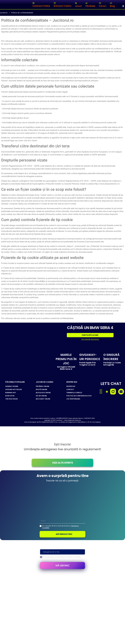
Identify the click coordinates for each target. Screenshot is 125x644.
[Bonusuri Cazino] (55, 3)
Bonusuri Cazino (62, 6)
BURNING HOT (11, 393)
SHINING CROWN (12, 386)
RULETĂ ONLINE (42, 389)
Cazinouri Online (41, 6)
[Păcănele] (86, 3)
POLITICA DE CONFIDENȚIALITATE (79, 396)
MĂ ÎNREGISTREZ (64, 534)
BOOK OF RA (10, 396)
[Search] (123, 6)
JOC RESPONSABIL (73, 399)
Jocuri (78, 6)
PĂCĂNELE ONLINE (43, 386)
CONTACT (70, 389)
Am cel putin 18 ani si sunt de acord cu (60, 527)
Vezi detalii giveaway (90, 339)
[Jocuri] (76, 3)
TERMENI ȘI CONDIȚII (74, 393)
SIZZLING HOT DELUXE (14, 389)
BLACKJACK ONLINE (43, 393)
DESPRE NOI (71, 386)
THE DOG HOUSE (12, 399)
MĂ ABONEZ (62, 565)
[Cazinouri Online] (33, 3)
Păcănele (90, 6)
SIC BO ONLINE (41, 396)
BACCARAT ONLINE (43, 399)
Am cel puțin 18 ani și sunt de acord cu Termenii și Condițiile (61, 557)
